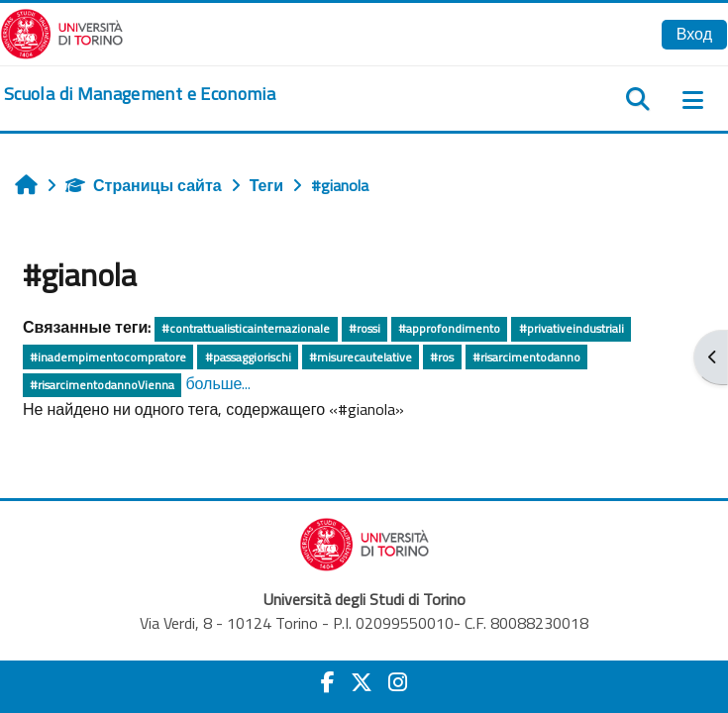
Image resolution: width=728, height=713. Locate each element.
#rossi (364, 328)
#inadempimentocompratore (108, 357)
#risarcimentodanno (526, 357)
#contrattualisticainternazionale (246, 328)
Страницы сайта (144, 185)
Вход (694, 34)
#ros (442, 357)
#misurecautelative (361, 357)
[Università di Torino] (62, 32)
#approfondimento (449, 328)
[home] (140, 94)
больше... (218, 383)
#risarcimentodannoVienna (102, 385)
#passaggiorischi (248, 357)
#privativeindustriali (572, 328)
